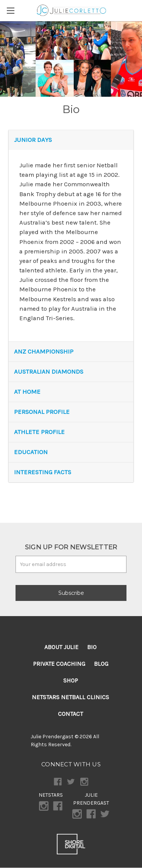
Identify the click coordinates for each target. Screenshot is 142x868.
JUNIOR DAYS (33, 140)
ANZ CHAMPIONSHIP (44, 351)
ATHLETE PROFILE (39, 432)
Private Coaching (59, 664)
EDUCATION (31, 452)
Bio (92, 647)
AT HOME (27, 392)
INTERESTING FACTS (43, 472)
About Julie (61, 647)
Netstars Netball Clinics (70, 697)
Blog (101, 664)
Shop (71, 680)
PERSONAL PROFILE (42, 412)
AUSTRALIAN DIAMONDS (49, 372)
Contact (70, 714)
